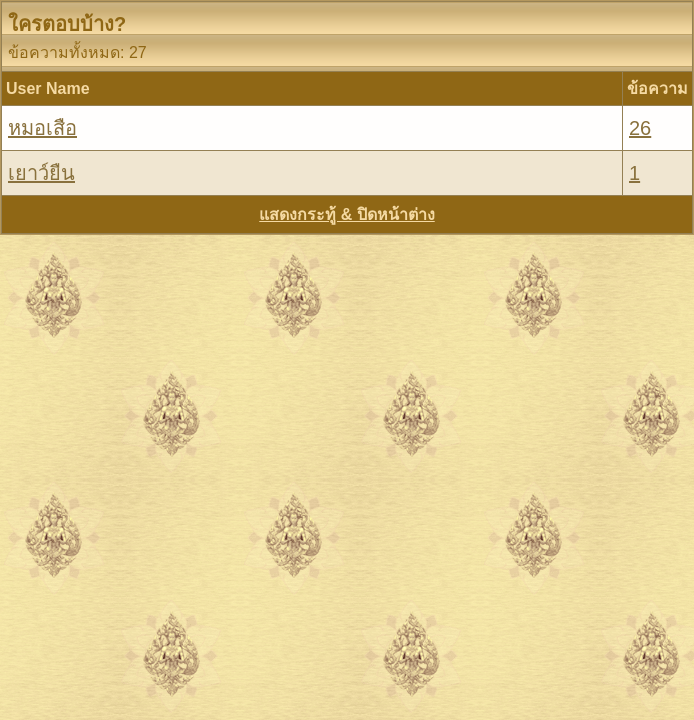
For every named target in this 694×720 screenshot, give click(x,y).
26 (640, 128)
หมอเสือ (42, 128)
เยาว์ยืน (41, 173)
